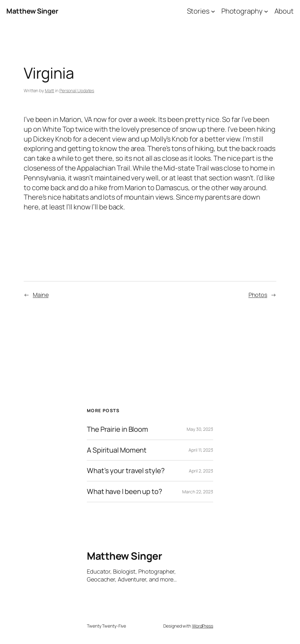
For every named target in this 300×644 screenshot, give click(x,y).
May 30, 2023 (200, 429)
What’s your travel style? (126, 471)
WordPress (203, 626)
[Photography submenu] (266, 11)
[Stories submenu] (213, 11)
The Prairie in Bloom (117, 429)
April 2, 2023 (201, 471)
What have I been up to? (125, 492)
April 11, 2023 (201, 450)
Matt (50, 90)
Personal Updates (77, 90)
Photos (258, 295)
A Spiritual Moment (117, 450)
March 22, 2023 (198, 492)
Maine (41, 295)
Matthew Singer (32, 11)
